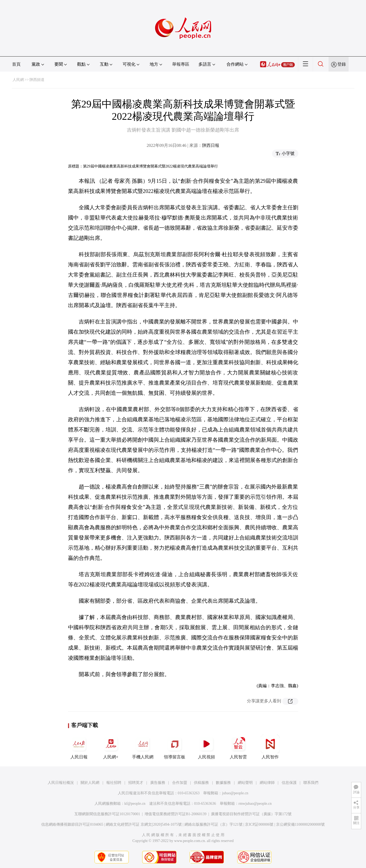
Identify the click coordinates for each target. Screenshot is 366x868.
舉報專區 (181, 64)
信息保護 (289, 783)
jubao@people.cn (235, 793)
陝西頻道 (37, 80)
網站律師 (267, 783)
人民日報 (79, 747)
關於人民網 (90, 783)
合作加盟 (180, 783)
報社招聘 (114, 783)
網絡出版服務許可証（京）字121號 (214, 824)
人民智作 (270, 747)
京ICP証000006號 (259, 824)
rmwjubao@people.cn (255, 804)
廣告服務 (158, 783)
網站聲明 (245, 783)
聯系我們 (311, 783)
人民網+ (111, 747)
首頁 (16, 64)
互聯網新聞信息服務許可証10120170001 (107, 814)
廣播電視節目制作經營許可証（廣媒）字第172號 (251, 814)
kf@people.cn (135, 804)
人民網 (18, 80)
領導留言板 (175, 747)
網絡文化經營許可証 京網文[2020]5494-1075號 (144, 824)
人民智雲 (238, 747)
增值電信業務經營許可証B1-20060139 (176, 814)
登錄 (342, 64)
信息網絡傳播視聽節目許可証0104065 (72, 824)
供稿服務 (201, 783)
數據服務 (223, 783)
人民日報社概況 (61, 783)
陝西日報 (211, 145)
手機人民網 (143, 747)
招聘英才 (136, 783)
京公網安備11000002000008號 (300, 824)
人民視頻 (206, 747)
